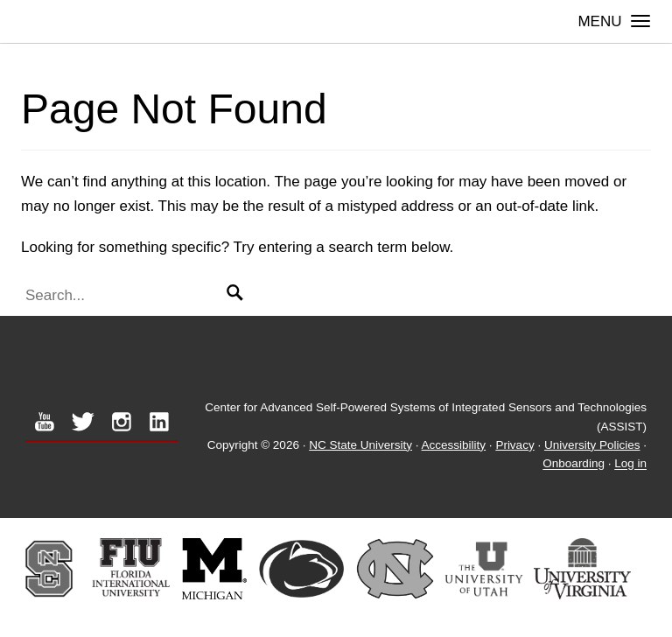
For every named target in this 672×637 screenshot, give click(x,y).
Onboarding (574, 464)
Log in (630, 464)
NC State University (360, 445)
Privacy (514, 445)
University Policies (592, 445)
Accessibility (454, 445)
